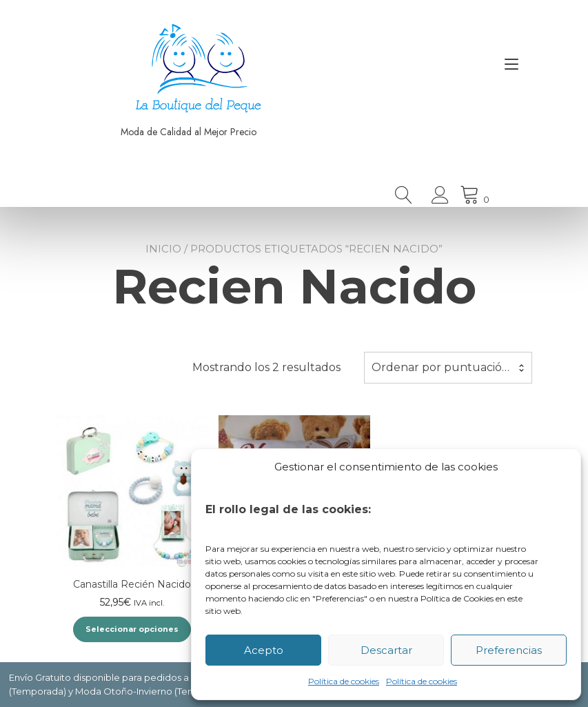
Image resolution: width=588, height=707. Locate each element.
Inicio (163, 249)
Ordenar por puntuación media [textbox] (448, 367)
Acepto (264, 650)
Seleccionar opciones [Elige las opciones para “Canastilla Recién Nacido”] (132, 629)
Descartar (386, 650)
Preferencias (509, 650)
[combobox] (448, 368)
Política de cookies (344, 681)
